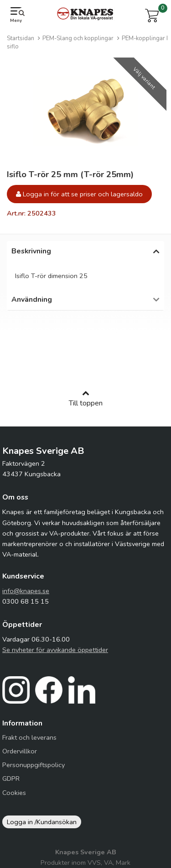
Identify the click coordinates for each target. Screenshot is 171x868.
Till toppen (86, 403)
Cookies (14, 797)
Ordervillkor (20, 756)
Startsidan (21, 38)
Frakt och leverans (29, 742)
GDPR (11, 783)
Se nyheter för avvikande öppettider (55, 654)
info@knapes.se (26, 595)
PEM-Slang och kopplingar (78, 38)
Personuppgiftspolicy (34, 769)
